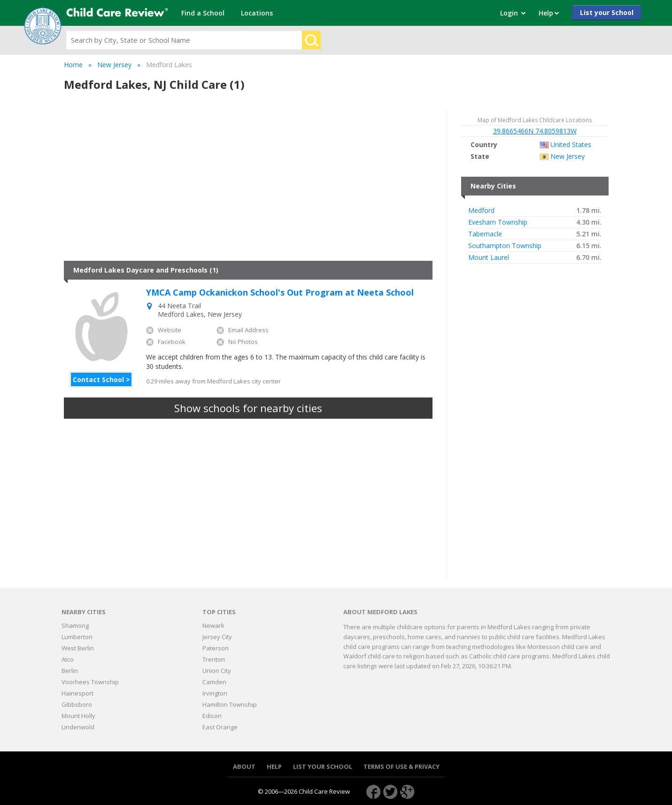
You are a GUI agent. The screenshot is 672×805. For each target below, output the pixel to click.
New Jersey (114, 65)
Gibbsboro (77, 704)
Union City (217, 671)
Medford (481, 211)
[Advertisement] (248, 186)
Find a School (203, 13)
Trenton (214, 659)
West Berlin (78, 648)
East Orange (220, 727)
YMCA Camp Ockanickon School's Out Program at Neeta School (280, 293)
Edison (212, 716)
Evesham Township (498, 222)
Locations (257, 13)
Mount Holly (78, 716)
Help (274, 767)
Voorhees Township (90, 682)
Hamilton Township (230, 704)
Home (73, 65)
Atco (68, 659)
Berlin (70, 671)
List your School (607, 12)
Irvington (215, 693)
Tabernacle (485, 234)
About (244, 767)
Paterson (216, 648)
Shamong (75, 625)
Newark (213, 625)
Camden (214, 682)
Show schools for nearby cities (248, 408)
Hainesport (77, 693)
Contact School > (101, 379)
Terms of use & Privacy (402, 767)
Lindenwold (78, 727)
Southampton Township (505, 246)
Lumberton (77, 637)
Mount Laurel (489, 258)
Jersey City (217, 637)
